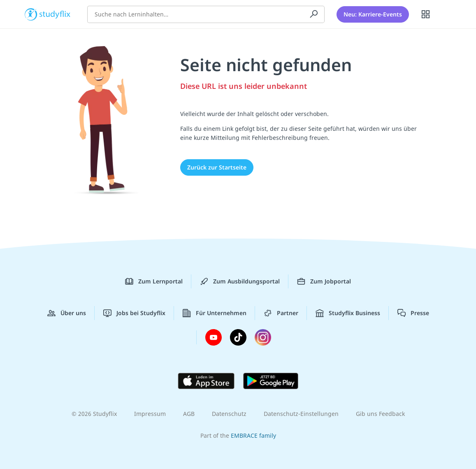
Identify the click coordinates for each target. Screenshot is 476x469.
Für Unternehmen (215, 313)
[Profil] (447, 14)
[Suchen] (314, 14)
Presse (413, 313)
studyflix (55, 14)
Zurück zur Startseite (217, 167)
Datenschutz (229, 414)
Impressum (150, 414)
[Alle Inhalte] (426, 14)
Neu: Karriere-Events (373, 14)
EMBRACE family (253, 435)
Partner (281, 313)
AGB (189, 414)
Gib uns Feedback (380, 414)
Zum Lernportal (154, 281)
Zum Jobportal (324, 281)
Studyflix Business (348, 313)
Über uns (67, 313)
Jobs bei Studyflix (134, 313)
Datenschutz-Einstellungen (301, 414)
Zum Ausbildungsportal (240, 281)
